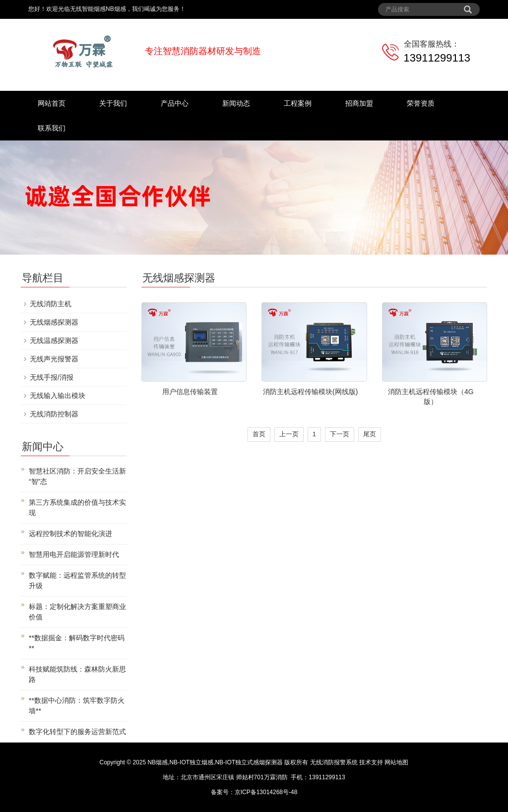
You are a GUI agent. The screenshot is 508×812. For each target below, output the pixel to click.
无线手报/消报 (52, 377)
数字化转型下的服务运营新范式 (77, 732)
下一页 (340, 434)
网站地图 (396, 762)
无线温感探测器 (54, 340)
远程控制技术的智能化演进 (70, 534)
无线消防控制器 (54, 414)
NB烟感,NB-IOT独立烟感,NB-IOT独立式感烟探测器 (215, 762)
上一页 (289, 434)
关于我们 (113, 103)
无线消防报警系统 (334, 762)
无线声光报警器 (54, 359)
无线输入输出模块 (58, 396)
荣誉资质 (421, 103)
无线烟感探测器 (54, 322)
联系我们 (52, 128)
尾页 (370, 434)
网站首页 (52, 103)
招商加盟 (359, 103)
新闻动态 (236, 103)
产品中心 (175, 103)
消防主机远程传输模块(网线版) (310, 392)
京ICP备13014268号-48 (266, 792)
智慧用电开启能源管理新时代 (74, 554)
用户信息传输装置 (190, 392)
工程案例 (298, 103)
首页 (259, 434)
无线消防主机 (51, 304)
